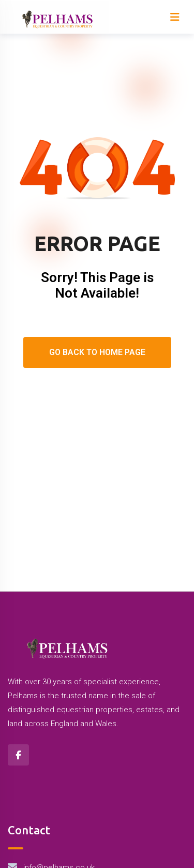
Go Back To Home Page (97, 352)
